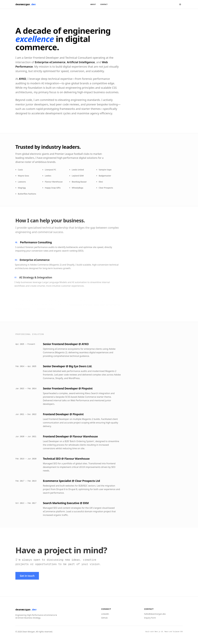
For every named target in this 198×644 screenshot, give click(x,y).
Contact (104, 4)
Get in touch (27, 577)
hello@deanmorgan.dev (155, 614)
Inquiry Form (150, 618)
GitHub (104, 618)
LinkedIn (105, 614)
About (93, 4)
